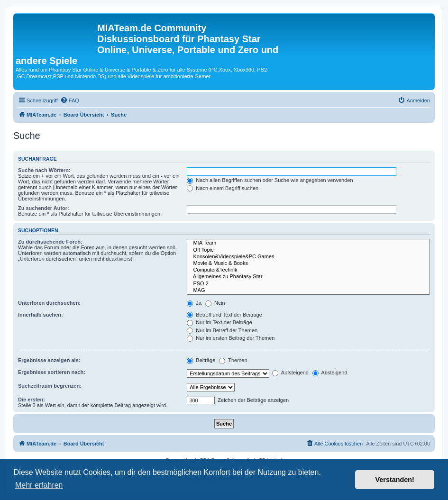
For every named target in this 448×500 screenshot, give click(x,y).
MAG (308, 291)
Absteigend (330, 373)
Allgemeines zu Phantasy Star (308, 277)
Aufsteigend (290, 373)
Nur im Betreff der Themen (222, 330)
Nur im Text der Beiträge (219, 322)
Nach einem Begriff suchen (223, 188)
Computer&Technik (308, 270)
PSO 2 (308, 284)
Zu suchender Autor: (44, 208)
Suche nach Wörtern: (44, 170)
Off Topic (308, 250)
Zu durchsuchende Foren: (50, 242)
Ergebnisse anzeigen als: (49, 360)
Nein (215, 303)
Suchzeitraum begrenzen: (50, 386)
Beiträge (201, 360)
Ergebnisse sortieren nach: (52, 372)
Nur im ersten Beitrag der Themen (231, 338)
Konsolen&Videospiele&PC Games (308, 257)
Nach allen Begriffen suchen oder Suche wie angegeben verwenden (270, 180)
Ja (194, 303)
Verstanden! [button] (395, 480)
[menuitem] (70, 100)
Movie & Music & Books (308, 264)
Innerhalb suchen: (41, 315)
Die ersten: (32, 400)
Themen (233, 360)
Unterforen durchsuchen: (49, 303)
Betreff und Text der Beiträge (224, 315)
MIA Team (308, 243)
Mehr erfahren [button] (39, 485)
